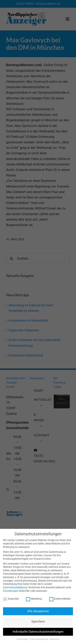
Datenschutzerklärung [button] (38, 639)
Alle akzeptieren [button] (37, 611)
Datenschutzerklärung (14, 587)
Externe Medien (59, 599)
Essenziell (10, 599)
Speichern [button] (37, 621)
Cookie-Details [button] (21, 639)
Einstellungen (9, 591)
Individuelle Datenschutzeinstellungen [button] (37, 632)
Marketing (33, 599)
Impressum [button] (54, 639)
